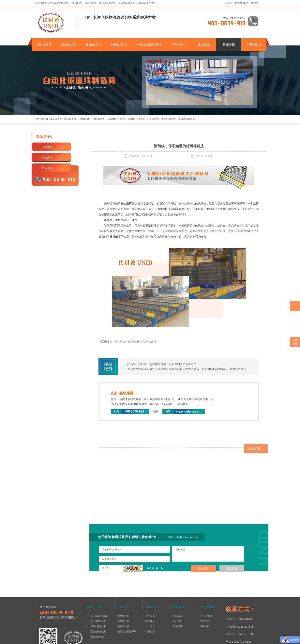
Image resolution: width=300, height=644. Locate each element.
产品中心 (229, 3)
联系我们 (205, 600)
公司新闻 (178, 590)
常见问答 (178, 600)
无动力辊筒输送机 (116, 119)
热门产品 (95, 581)
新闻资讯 (229, 45)
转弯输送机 (84, 119)
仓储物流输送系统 (149, 45)
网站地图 (240, 3)
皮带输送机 (94, 45)
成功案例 (204, 45)
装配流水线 (153, 119)
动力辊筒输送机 (137, 119)
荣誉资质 (205, 595)
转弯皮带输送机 (98, 600)
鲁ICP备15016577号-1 (148, 639)
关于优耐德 (252, 3)
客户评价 (150, 595)
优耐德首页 (44, 45)
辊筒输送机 (69, 45)
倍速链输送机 (169, 119)
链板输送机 (119, 45)
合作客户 (150, 600)
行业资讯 (178, 595)
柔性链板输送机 (98, 605)
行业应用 (150, 605)
